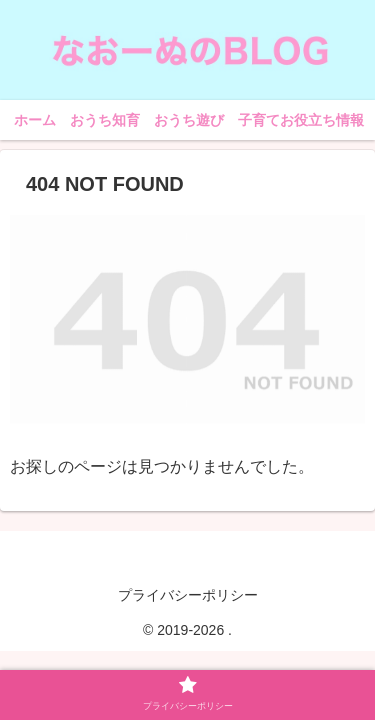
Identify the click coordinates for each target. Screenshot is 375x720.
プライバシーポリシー (188, 595)
